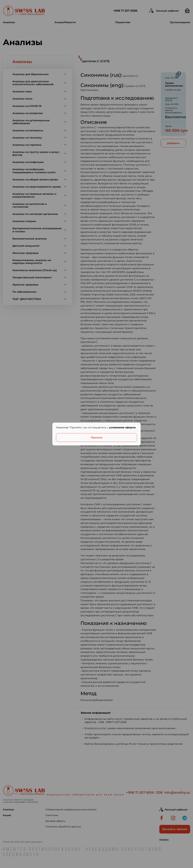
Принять (97, 438)
